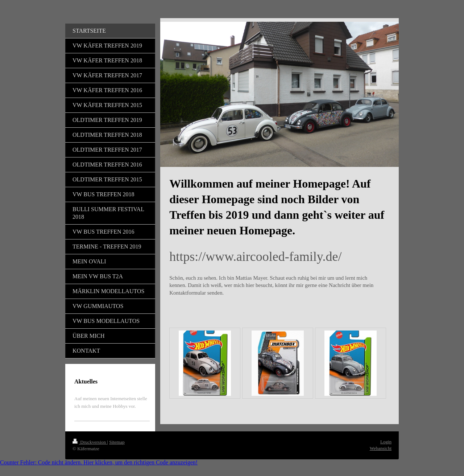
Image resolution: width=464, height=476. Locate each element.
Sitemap (117, 442)
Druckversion (90, 442)
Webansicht (381, 448)
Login (386, 442)
